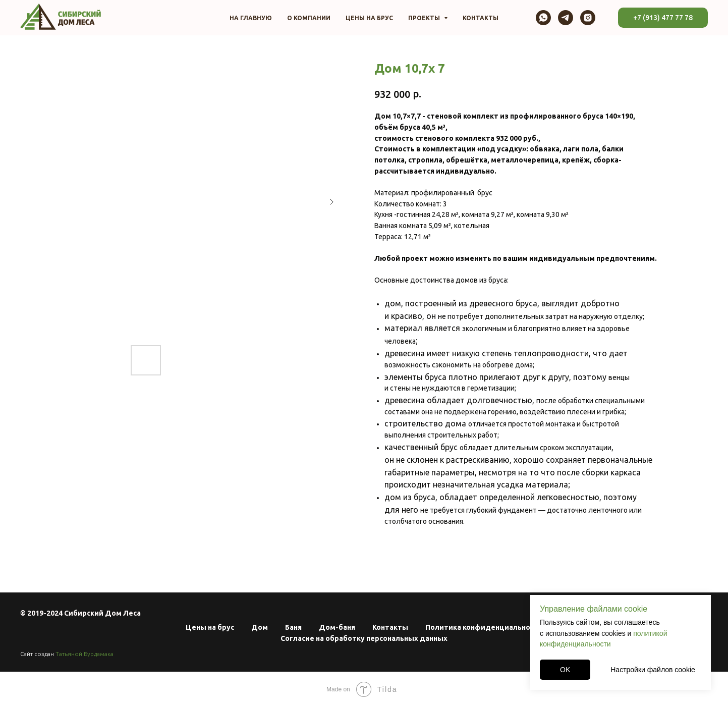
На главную (251, 18)
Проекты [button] (425, 18)
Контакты (481, 18)
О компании (309, 18)
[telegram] (566, 18)
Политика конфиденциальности (484, 627)
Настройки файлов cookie (653, 670)
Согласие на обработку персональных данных (364, 638)
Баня (293, 627)
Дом (260, 627)
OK (565, 670)
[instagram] (588, 18)
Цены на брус (369, 18)
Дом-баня (337, 627)
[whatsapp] (543, 18)
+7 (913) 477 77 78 (663, 18)
